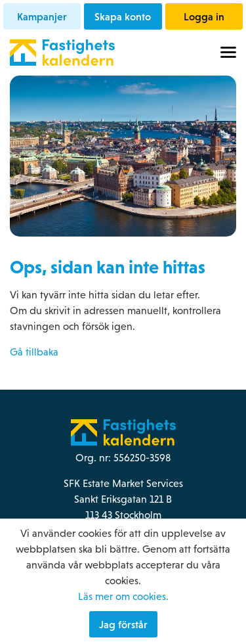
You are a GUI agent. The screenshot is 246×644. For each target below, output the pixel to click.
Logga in (204, 16)
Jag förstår (123, 624)
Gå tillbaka (34, 352)
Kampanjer (42, 16)
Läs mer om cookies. (123, 596)
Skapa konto (123, 16)
